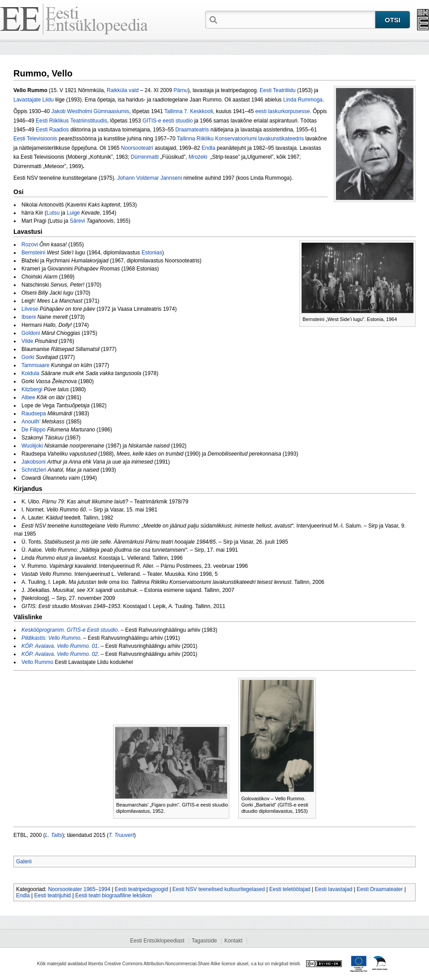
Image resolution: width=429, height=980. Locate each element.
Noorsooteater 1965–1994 (79, 889)
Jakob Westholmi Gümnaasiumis (90, 111)
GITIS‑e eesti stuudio (168, 121)
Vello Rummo (37, 662)
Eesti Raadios (52, 130)
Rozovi (30, 245)
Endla (208, 148)
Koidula (30, 373)
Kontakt (233, 941)
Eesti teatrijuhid (53, 896)
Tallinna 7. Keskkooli (189, 111)
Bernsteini (33, 253)
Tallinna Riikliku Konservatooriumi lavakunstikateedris (240, 139)
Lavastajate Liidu (34, 100)
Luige (73, 213)
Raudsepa (34, 414)
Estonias (152, 253)
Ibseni (29, 317)
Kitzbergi (32, 389)
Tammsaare (36, 365)
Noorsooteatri (137, 148)
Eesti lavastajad (333, 889)
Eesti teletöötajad (290, 889)
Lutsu (53, 213)
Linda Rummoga (303, 100)
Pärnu (181, 90)
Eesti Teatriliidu (278, 90)
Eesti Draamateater (380, 889)
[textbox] (297, 19)
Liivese (30, 309)
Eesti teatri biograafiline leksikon (113, 896)
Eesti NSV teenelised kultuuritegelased (219, 889)
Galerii (24, 862)
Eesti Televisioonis (35, 139)
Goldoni (31, 333)
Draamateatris (192, 130)
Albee (28, 397)
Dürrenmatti (145, 157)
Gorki (28, 357)
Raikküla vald (123, 90)
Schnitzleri (34, 470)
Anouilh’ (31, 422)
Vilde (27, 341)
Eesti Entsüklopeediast (157, 941)
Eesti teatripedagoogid (141, 889)
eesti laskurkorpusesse (282, 111)
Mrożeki (200, 157)
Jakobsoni (34, 462)
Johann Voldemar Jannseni (149, 178)
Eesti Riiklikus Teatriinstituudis (71, 121)
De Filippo (34, 430)
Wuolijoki (32, 446)
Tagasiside (204, 941)
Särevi (77, 221)
